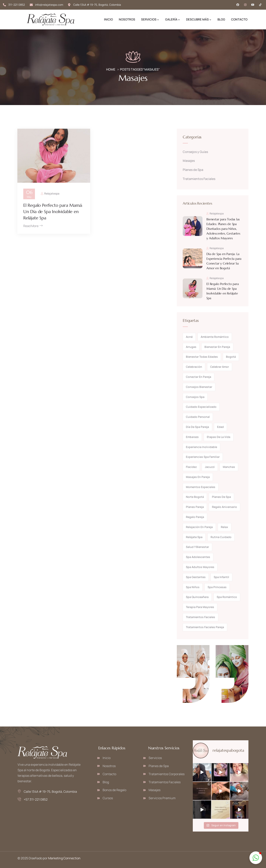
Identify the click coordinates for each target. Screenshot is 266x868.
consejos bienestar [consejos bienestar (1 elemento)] (199, 387)
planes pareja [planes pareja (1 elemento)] (195, 507)
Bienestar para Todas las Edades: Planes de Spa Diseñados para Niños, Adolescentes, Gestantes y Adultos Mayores (223, 229)
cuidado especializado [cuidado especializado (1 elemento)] (201, 407)
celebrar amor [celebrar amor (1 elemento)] (220, 367)
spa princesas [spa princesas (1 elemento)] (217, 587)
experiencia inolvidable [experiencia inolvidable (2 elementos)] (201, 447)
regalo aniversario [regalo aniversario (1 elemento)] (224, 507)
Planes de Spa (193, 170)
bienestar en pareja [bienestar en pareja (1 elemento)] (217, 347)
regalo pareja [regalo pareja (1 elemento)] (195, 517)
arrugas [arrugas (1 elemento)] (191, 347)
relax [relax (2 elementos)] (224, 527)
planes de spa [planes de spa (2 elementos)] (221, 497)
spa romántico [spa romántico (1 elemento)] (227, 597)
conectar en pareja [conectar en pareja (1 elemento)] (199, 377)
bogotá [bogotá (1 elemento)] (231, 357)
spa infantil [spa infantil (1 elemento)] (221, 577)
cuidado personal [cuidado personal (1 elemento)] (198, 417)
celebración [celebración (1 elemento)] (194, 367)
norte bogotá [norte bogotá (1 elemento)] (195, 497)
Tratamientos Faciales (199, 179)
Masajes (189, 161)
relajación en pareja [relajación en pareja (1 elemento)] (199, 527)
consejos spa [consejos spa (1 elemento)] (195, 397)
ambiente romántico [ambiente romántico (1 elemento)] (215, 337)
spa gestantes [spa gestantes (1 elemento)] (196, 577)
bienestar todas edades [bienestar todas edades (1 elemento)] (202, 357)
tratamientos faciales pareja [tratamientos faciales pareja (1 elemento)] (205, 627)
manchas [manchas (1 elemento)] (229, 467)
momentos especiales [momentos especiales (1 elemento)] (201, 487)
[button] (256, 858)
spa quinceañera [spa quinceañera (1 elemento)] (197, 597)
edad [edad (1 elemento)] (220, 427)
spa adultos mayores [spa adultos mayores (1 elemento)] (200, 567)
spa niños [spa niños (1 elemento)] (193, 587)
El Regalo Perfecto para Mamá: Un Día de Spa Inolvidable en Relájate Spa (53, 212)
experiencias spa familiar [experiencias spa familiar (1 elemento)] (203, 457)
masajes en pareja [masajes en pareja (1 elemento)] (198, 477)
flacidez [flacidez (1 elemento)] (191, 467)
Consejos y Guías (195, 152)
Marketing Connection (64, 858)
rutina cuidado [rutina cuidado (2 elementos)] (221, 537)
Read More (33, 226)
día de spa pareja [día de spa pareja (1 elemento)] (197, 427)
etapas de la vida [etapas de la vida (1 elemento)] (219, 437)
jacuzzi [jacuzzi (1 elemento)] (210, 467)
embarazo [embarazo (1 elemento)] (192, 437)
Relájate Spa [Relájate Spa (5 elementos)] (194, 537)
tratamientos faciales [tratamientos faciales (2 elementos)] (200, 617)
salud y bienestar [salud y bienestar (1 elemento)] (197, 547)
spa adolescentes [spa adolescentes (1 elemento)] (198, 557)
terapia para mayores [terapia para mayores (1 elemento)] (200, 607)
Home (111, 69)
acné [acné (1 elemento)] (189, 337)
